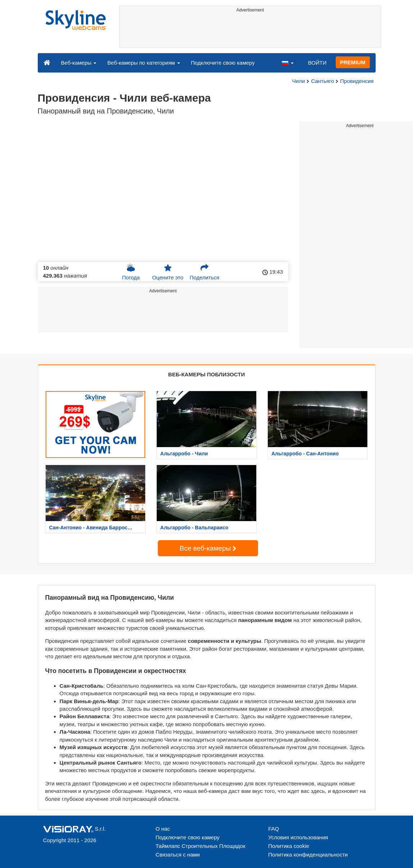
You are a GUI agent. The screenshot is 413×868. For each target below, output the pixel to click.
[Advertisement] (250, 31)
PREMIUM (353, 62)
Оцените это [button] (168, 272)
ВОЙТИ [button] (317, 63)
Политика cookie (289, 846)
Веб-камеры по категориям (143, 63)
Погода (131, 272)
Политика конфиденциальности (308, 855)
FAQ (274, 829)
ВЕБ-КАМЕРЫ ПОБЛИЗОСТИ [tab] (206, 374)
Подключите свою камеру (223, 63)
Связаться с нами (178, 855)
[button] (288, 62)
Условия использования (298, 837)
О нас (163, 829)
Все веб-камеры (208, 548)
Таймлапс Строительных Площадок (200, 846)
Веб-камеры (79, 63)
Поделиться (204, 272)
